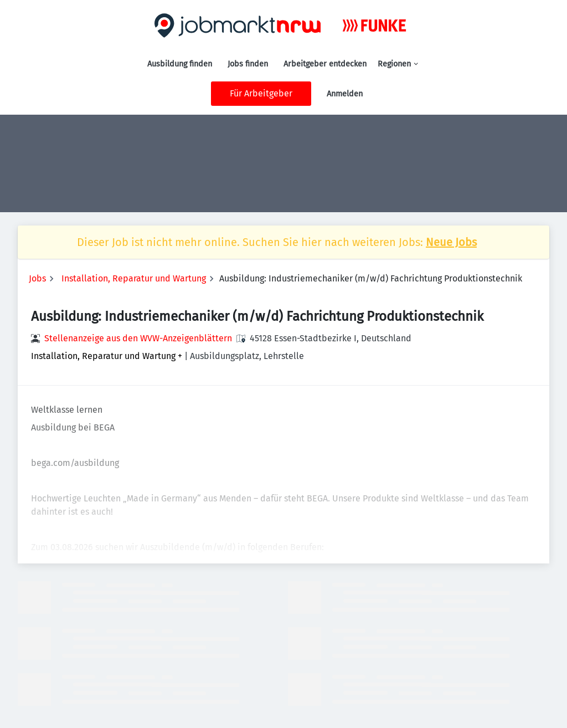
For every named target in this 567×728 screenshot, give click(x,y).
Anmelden (345, 94)
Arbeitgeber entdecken (325, 64)
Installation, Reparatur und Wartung (134, 278)
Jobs (37, 278)
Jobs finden (248, 64)
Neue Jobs (451, 242)
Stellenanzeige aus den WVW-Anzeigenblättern (138, 338)
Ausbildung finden (180, 64)
